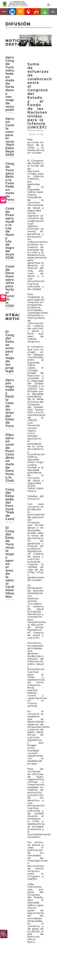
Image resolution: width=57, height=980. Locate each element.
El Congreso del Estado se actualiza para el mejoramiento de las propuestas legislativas (10, 351)
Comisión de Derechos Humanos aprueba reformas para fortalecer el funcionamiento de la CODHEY (10, 286)
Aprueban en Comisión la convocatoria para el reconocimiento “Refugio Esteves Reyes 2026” (10, 137)
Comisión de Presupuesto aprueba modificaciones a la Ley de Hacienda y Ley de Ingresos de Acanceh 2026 (10, 233)
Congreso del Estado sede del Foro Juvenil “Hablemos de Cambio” (10, 504)
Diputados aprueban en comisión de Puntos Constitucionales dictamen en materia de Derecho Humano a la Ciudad (10, 458)
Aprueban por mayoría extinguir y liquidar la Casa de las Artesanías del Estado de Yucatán (10, 403)
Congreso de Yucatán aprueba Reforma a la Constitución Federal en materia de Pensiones (10, 182)
